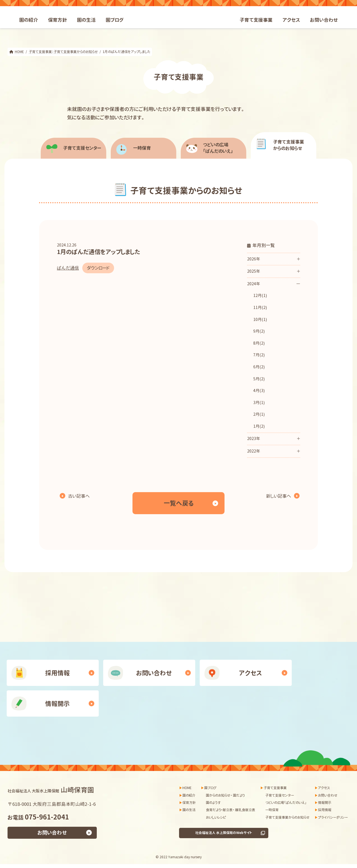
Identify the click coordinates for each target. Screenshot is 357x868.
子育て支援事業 (275, 788)
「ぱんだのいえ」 (224, 148)
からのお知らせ (294, 145)
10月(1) (260, 320)
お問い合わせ (154, 673)
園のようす (213, 803)
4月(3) (259, 391)
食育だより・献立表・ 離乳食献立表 (231, 810)
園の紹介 (189, 795)
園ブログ (210, 788)
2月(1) (259, 414)
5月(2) (259, 379)
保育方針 (189, 803)
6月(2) (259, 367)
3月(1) (259, 403)
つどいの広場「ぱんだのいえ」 (286, 803)
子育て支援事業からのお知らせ (287, 817)
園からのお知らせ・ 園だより (225, 795)
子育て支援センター (82, 148)
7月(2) (259, 355)
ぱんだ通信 (68, 268)
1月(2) (259, 426)
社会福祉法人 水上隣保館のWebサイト (224, 833)
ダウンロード (98, 268)
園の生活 (189, 810)
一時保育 (142, 148)
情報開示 (57, 704)
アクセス (250, 673)
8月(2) (259, 343)
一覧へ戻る (179, 503)
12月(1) (260, 296)
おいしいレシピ (216, 817)
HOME (187, 788)
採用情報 (57, 673)
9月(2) (259, 331)
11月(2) (260, 308)
